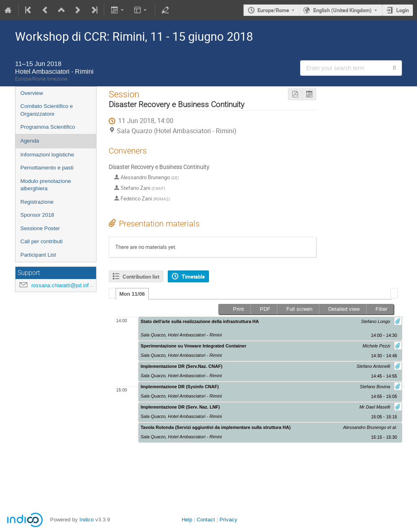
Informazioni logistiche (47, 155)
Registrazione (37, 202)
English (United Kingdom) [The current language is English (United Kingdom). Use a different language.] (342, 10)
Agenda (30, 141)
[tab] (132, 294)
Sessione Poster (40, 228)
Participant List (38, 255)
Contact (206, 520)
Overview (32, 93)
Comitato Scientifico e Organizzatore (47, 110)
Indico (87, 520)
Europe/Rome (273, 10)
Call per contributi (42, 241)
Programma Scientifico (48, 127)
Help (187, 520)
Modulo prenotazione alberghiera (46, 185)
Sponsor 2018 (37, 215)
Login (403, 10)
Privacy (228, 520)
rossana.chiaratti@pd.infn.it (64, 285)
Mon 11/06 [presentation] (132, 294)
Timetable (193, 277)
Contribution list (141, 277)
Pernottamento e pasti (47, 168)
